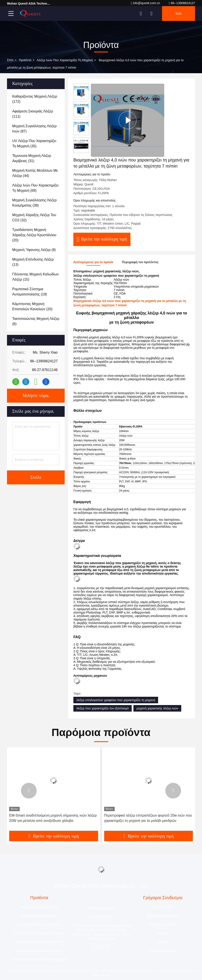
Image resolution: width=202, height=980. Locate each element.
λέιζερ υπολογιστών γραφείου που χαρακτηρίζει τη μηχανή (116, 700)
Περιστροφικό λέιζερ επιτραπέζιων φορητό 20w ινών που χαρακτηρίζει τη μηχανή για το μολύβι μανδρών (148, 818)
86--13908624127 (182, 3)
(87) (34, 129)
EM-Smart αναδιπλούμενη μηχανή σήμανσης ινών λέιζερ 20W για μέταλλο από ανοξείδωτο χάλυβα (53, 818)
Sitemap (163, 942)
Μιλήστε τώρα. (36, 396)
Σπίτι (10, 60)
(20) (34, 235)
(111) (33, 114)
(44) (35, 173)
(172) (35, 99)
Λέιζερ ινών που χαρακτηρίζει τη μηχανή (65, 60)
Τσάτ (179, 14)
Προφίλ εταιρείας (163, 907)
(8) (34, 250)
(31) (32, 158)
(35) (34, 143)
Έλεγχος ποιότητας (163, 924)
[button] (29, 791)
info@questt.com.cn (145, 3)
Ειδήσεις (163, 933)
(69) (35, 188)
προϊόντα (25, 60)
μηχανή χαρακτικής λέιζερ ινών (157, 708)
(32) (34, 218)
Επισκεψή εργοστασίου (163, 916)
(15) (35, 277)
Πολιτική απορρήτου (163, 951)
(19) (30, 292)
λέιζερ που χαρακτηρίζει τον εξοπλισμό (103, 708)
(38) (34, 203)
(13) (33, 262)
